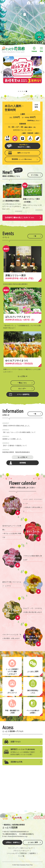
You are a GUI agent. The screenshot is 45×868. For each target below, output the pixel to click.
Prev (2, 72)
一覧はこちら (22, 383)
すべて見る (35, 175)
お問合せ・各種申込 (12, 842)
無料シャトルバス (24, 153)
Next (43, 72)
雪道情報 (22, 159)
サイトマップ (13, 848)
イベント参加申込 (23, 394)
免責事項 (33, 853)
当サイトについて (27, 848)
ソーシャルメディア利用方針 (17, 853)
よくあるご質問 (33, 842)
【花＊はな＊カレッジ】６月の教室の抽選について (19, 432)
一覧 (35, 236)
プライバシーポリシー (21, 851)
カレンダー (22, 389)
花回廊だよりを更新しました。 (12, 439)
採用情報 (23, 463)
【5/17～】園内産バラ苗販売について (15, 446)
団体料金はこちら (33, 121)
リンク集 (21, 856)
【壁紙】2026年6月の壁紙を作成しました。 (17, 426)
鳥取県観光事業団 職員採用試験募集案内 (16, 452)
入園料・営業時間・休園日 (30, 133)
